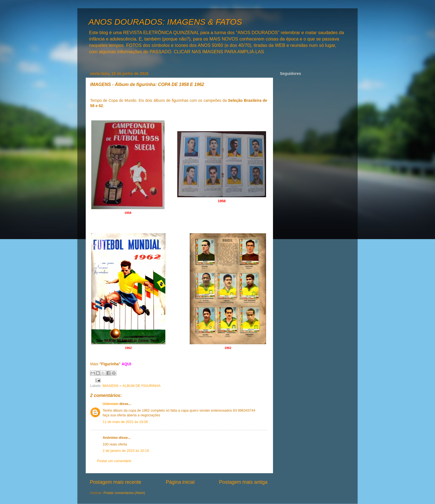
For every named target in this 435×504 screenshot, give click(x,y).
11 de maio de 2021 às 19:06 (125, 422)
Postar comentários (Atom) (124, 493)
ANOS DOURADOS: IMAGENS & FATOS (165, 22)
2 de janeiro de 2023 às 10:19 (126, 451)
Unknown (111, 404)
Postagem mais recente (116, 482)
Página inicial (180, 482)
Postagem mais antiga (243, 482)
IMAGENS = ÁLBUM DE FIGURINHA (131, 386)
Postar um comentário (114, 461)
